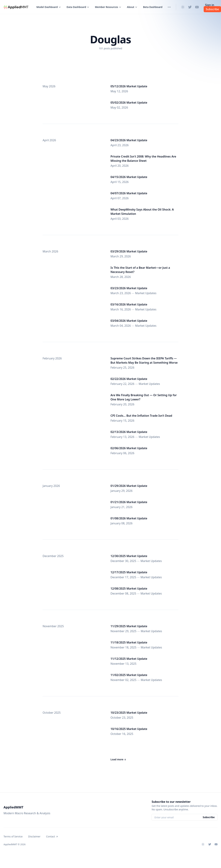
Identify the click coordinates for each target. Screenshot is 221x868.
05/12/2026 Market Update (129, 86)
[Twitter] (190, 7)
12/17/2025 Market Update (129, 572)
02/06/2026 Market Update (129, 448)
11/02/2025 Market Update (129, 675)
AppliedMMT (13, 807)
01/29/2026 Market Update (129, 486)
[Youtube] (197, 7)
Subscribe (209, 817)
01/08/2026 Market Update (129, 518)
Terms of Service (13, 836)
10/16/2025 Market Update (129, 729)
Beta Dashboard (153, 7)
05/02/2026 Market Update (129, 103)
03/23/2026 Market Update (129, 288)
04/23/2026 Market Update (129, 140)
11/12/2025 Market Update (129, 659)
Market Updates (146, 293)
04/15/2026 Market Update (129, 177)
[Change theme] (183, 7)
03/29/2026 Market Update (129, 251)
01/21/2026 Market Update (129, 502)
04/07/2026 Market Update (129, 193)
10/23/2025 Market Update (129, 713)
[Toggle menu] (49, 7)
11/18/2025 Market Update (129, 642)
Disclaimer (34, 836)
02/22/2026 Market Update (129, 379)
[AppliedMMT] (16, 7)
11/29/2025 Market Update (129, 626)
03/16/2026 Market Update (129, 304)
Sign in (210, 5)
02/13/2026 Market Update (129, 432)
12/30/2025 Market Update (129, 556)
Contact (52, 836)
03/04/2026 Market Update (129, 321)
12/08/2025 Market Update (129, 589)
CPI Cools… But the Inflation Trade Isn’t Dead (141, 416)
